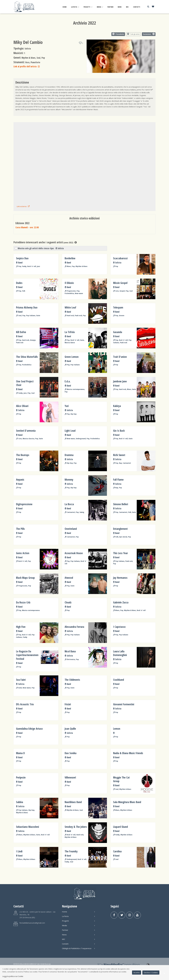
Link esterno (23, 206)
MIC (127, 7)
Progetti (87, 7)
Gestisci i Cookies (151, 972)
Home (65, 7)
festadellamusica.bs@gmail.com (32, 923)
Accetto (137, 972)
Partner (110, 7)
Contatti (137, 7)
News (120, 7)
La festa (74, 7)
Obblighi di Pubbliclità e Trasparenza (78, 948)
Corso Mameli (27, 227)
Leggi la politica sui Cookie (13, 976)
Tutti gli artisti (133, 34)
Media (99, 7)
